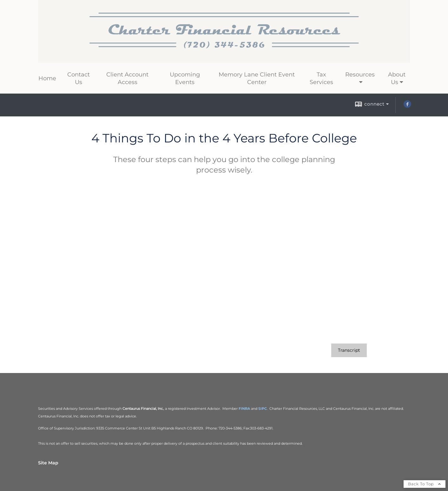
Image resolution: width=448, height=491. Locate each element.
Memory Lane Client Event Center (257, 78)
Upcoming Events (185, 78)
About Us (397, 78)
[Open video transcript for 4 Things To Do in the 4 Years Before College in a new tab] (349, 350)
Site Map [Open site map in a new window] (48, 463)
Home (47, 78)
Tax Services (321, 78)
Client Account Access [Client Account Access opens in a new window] (127, 78)
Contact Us (79, 78)
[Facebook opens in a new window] (407, 106)
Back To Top (425, 484)
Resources (360, 75)
